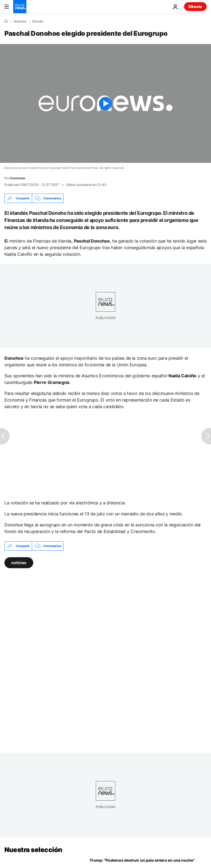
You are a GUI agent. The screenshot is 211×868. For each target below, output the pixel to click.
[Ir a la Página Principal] (20, 7)
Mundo (38, 21)
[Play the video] (105, 103)
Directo (195, 6)
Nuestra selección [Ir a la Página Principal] (33, 850)
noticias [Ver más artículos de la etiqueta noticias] (19, 563)
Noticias (20, 21)
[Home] (6, 21)
